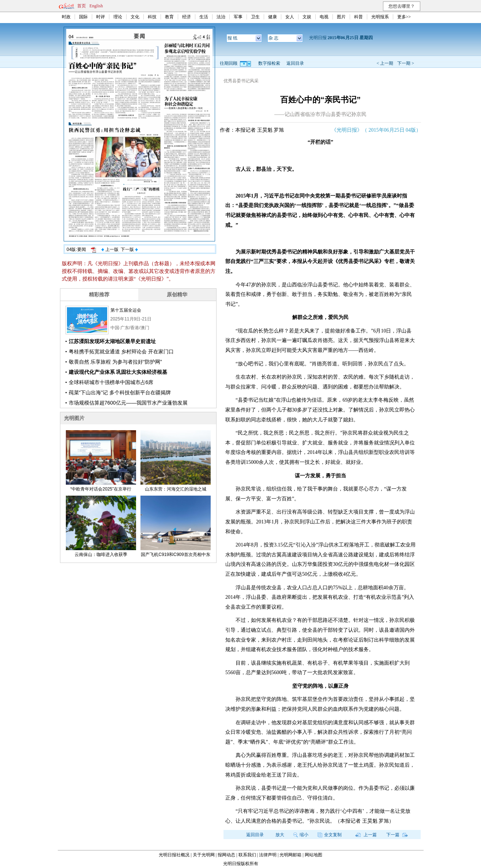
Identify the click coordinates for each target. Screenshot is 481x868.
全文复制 (330, 835)
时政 (66, 17)
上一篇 (366, 835)
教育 (169, 17)
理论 (118, 17)
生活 (204, 17)
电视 (324, 17)
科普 (358, 17)
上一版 (110, 249)
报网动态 (226, 855)
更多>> (404, 17)
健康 (273, 17)
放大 (280, 835)
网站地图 (313, 855)
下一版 (129, 249)
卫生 (255, 17)
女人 (290, 17)
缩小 (301, 835)
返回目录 (295, 63)
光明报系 (380, 17)
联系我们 (247, 855)
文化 (135, 17)
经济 (187, 17)
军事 (238, 17)
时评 (101, 17)
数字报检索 (269, 63)
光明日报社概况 (174, 855)
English (96, 6)
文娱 (307, 17)
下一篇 (397, 835)
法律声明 (268, 855)
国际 (83, 17)
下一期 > (406, 63)
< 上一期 (385, 63)
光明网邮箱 (290, 855)
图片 (341, 17)
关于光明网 (204, 855)
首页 (82, 6)
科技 (152, 17)
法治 (221, 17)
